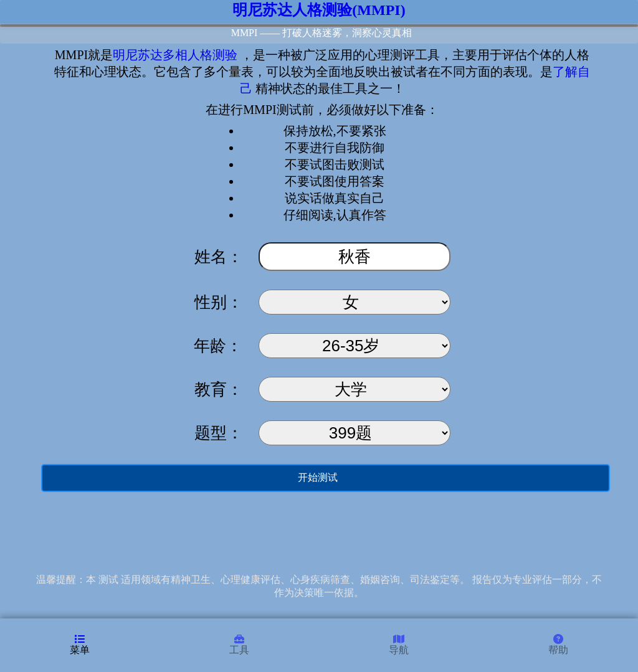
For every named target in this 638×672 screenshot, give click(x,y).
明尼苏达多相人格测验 (175, 55)
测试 (108, 580)
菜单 (80, 645)
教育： (219, 390)
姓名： (219, 257)
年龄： (220, 346)
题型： (219, 433)
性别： (219, 302)
